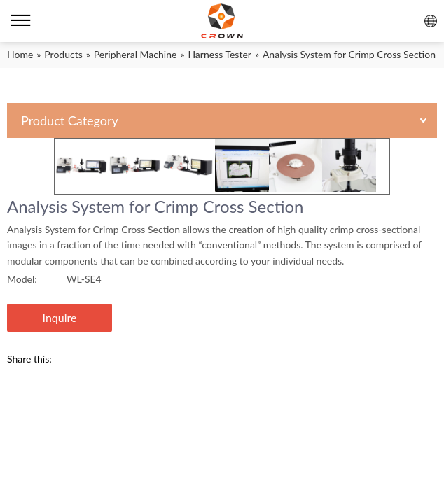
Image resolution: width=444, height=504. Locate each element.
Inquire (60, 317)
